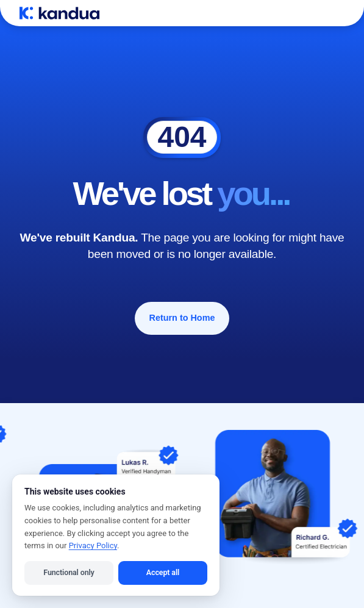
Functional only (69, 572)
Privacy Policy (93, 545)
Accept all (163, 572)
